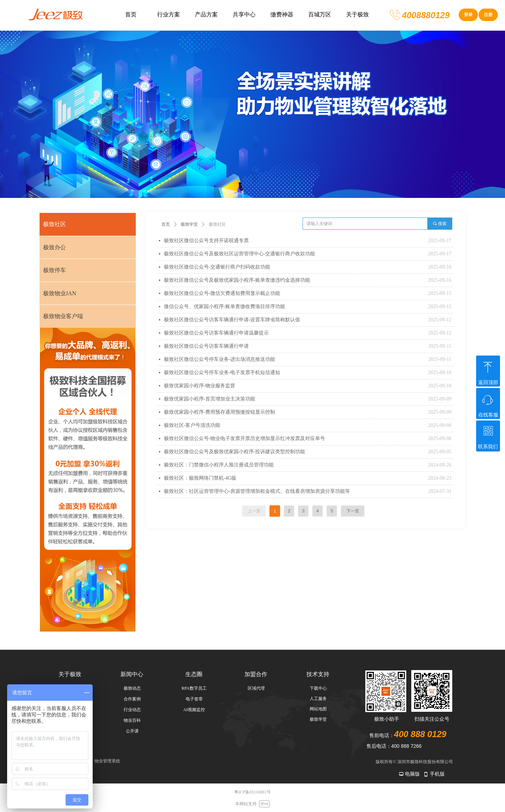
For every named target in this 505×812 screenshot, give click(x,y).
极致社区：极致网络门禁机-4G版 (200, 478)
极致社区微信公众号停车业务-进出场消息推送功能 (220, 359)
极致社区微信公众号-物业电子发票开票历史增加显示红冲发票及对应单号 (245, 438)
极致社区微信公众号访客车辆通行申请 (206, 346)
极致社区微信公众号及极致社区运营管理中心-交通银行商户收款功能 (240, 254)
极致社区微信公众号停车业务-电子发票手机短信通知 (222, 372)
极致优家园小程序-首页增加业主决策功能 (210, 399)
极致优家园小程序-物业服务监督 (200, 386)
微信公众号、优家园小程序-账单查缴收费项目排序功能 (225, 307)
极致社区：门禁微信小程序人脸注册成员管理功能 (219, 465)
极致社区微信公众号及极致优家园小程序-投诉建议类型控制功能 (235, 452)
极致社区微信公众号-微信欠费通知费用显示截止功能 (222, 293)
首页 (166, 224)
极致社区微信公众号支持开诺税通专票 (206, 241)
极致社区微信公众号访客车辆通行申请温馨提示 (216, 333)
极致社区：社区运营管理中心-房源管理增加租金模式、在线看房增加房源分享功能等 (257, 491)
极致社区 (217, 224)
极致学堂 (189, 224)
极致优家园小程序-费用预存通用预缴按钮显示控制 (220, 412)
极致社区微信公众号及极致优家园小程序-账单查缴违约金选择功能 (237, 280)
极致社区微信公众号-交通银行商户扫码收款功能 (217, 267)
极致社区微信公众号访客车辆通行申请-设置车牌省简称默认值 (232, 320)
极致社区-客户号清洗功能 (192, 425)
